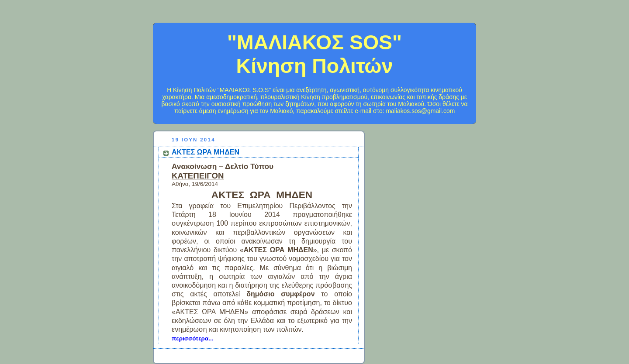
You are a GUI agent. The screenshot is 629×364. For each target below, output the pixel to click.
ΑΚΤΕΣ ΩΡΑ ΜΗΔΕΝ (206, 152)
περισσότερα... (192, 338)
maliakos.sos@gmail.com (420, 111)
